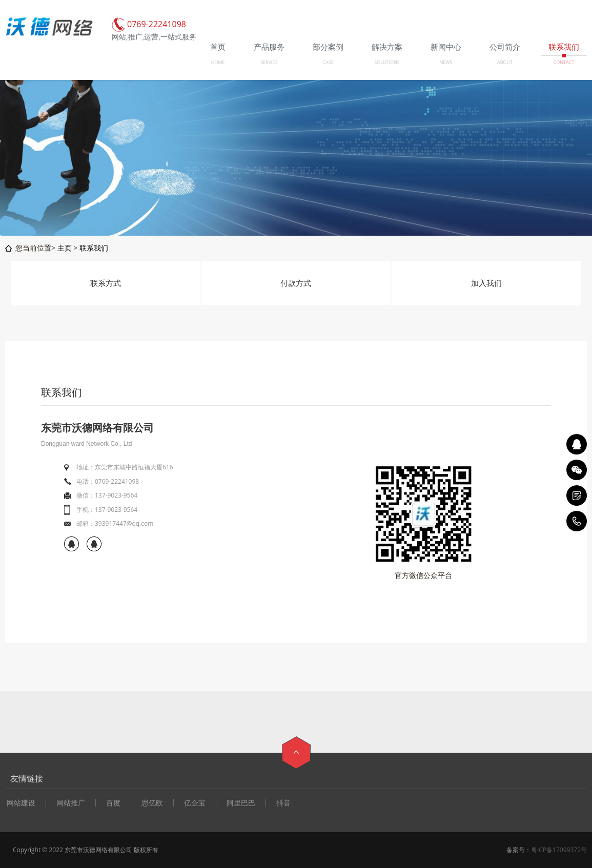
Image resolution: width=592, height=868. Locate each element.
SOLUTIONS (387, 62)
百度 (113, 803)
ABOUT (505, 62)
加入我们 (486, 283)
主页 (65, 248)
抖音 (283, 803)
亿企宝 (195, 803)
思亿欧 (152, 803)
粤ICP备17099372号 (559, 850)
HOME (218, 62)
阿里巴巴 (241, 803)
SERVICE (269, 62)
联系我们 (94, 248)
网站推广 (71, 803)
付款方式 (296, 283)
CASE (328, 62)
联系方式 (106, 283)
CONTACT (564, 62)
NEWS (446, 62)
